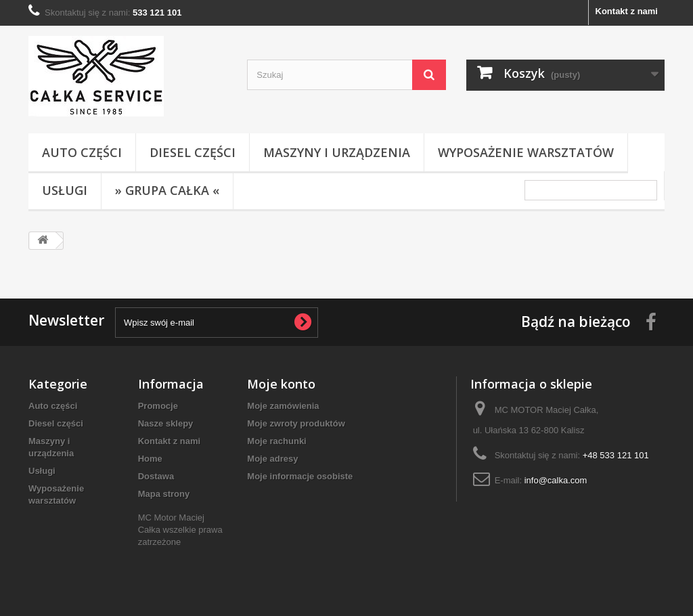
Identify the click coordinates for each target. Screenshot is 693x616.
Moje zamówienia (283, 406)
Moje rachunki (276, 441)
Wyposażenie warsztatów (526, 152)
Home (150, 459)
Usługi (65, 190)
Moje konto (281, 384)
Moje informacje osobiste (300, 476)
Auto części (82, 152)
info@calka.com (556, 480)
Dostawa (156, 476)
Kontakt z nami (627, 11)
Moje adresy (272, 459)
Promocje (158, 406)
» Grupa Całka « (167, 190)
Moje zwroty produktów (296, 423)
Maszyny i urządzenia (337, 152)
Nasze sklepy (166, 423)
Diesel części (193, 152)
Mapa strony (164, 494)
